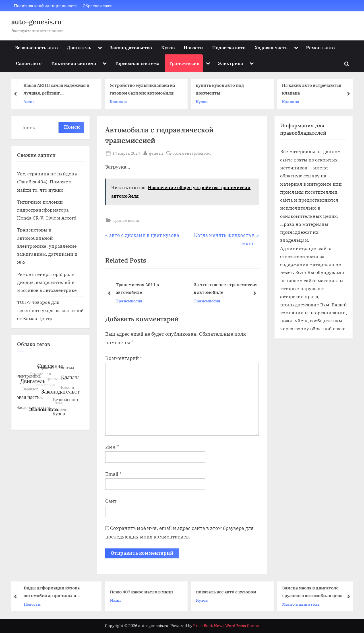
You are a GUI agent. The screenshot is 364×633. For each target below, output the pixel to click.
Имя (112, 447)
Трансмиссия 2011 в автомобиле (137, 288)
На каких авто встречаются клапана (314, 89)
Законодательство (131, 47)
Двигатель (79, 47)
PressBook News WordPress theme (226, 626)
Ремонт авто (320, 47)
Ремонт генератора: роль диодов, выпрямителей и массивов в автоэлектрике (47, 282)
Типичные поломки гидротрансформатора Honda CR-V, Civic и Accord (47, 210)
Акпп (31, 102)
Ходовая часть (271, 47)
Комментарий (124, 358)
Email (113, 474)
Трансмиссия (184, 63)
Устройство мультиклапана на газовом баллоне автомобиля (144, 89)
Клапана (120, 102)
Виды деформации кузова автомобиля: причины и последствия (54, 592)
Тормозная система (137, 63)
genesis (156, 153)
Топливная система (73, 63)
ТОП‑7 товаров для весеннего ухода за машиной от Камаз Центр (50, 310)
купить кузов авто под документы (222, 89)
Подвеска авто (229, 47)
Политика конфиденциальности (46, 6)
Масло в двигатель (303, 604)
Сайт (111, 501)
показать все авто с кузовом (228, 592)
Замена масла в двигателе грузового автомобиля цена (314, 592)
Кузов (168, 47)
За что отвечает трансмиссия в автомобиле (226, 288)
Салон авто (29, 63)
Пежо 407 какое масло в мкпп (143, 592)
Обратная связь (98, 6)
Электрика (230, 63)
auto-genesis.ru (37, 22)
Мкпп (117, 600)
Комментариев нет (192, 153)
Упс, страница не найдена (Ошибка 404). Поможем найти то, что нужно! (47, 182)
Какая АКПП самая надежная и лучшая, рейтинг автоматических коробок (59, 90)
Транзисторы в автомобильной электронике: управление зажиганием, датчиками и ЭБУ (47, 246)
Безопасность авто (36, 47)
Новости (193, 47)
